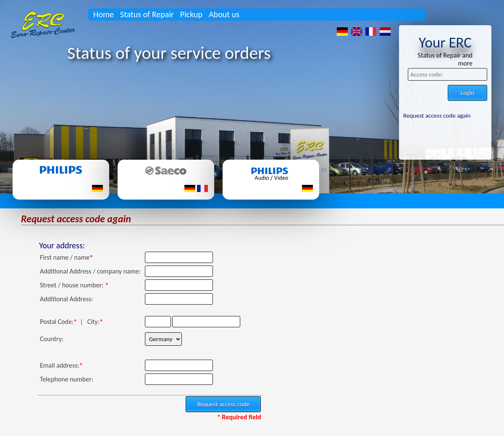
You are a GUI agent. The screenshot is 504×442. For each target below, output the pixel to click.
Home (104, 14)
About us (224, 14)
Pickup (191, 14)
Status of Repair (147, 14)
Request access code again (437, 116)
